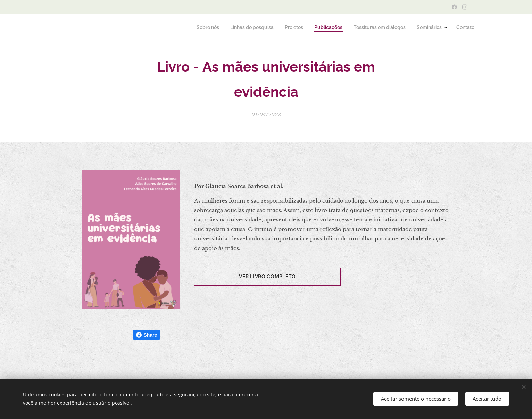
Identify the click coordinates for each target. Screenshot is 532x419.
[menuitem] (406, 28)
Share (147, 335)
